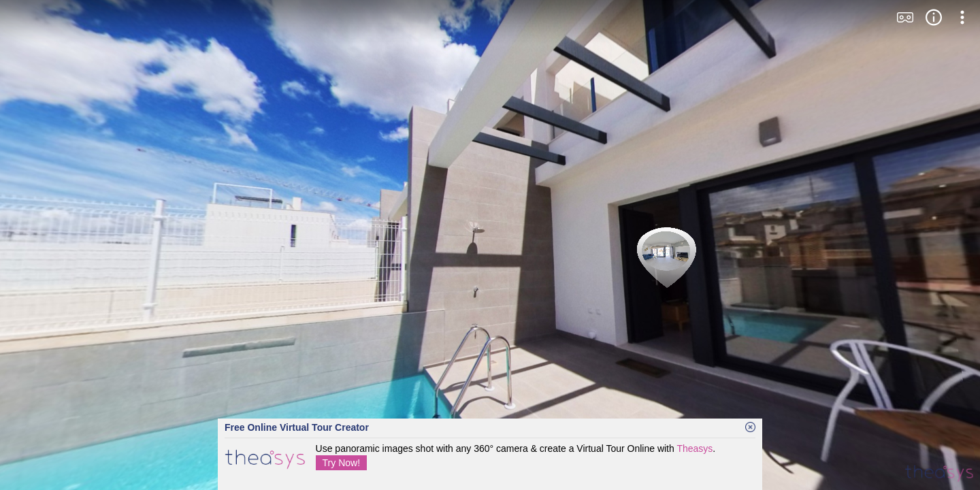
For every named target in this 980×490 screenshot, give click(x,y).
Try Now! (341, 463)
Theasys (695, 448)
